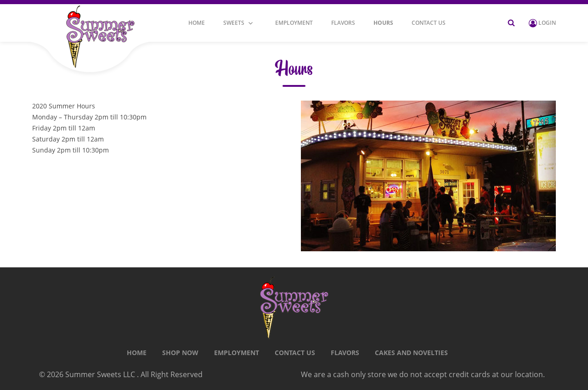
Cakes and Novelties (411, 353)
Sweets (234, 23)
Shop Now (180, 353)
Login (542, 23)
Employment (294, 23)
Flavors (343, 23)
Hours (383, 23)
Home (197, 23)
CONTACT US (429, 23)
